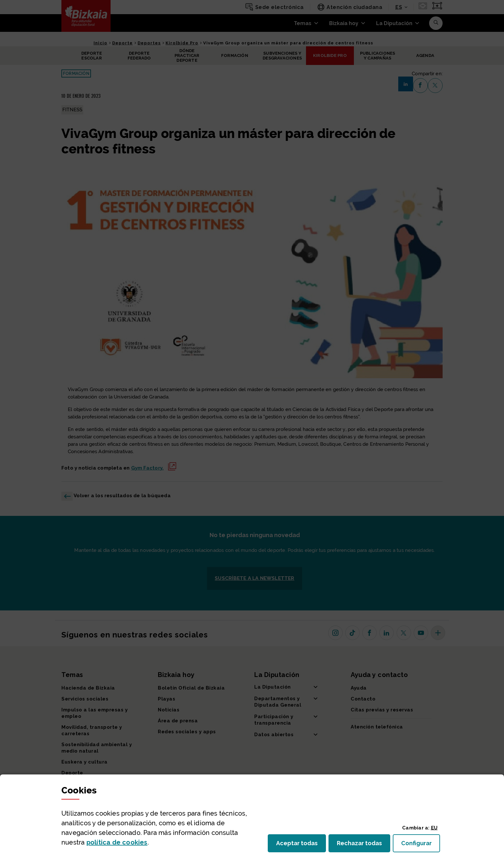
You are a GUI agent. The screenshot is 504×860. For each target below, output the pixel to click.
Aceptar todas (301, 845)
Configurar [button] (421, 845)
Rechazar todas (364, 845)
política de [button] (117, 842)
